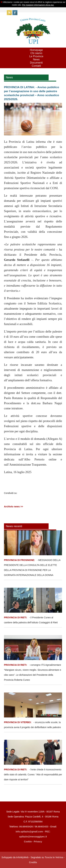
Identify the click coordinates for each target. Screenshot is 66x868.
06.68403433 (42, 827)
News (36, 59)
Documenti (36, 63)
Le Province (36, 56)
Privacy (38, 842)
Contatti (36, 66)
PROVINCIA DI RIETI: (16, 617)
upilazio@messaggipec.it (33, 837)
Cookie (28, 842)
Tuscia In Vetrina (54, 857)
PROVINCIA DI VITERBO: (18, 722)
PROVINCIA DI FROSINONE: (20, 560)
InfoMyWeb (22, 857)
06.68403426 (26, 827)
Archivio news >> (14, 507)
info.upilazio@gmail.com (29, 832)
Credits (33, 862)
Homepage (36, 50)
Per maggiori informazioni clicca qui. (38, 5)
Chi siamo (36, 53)
